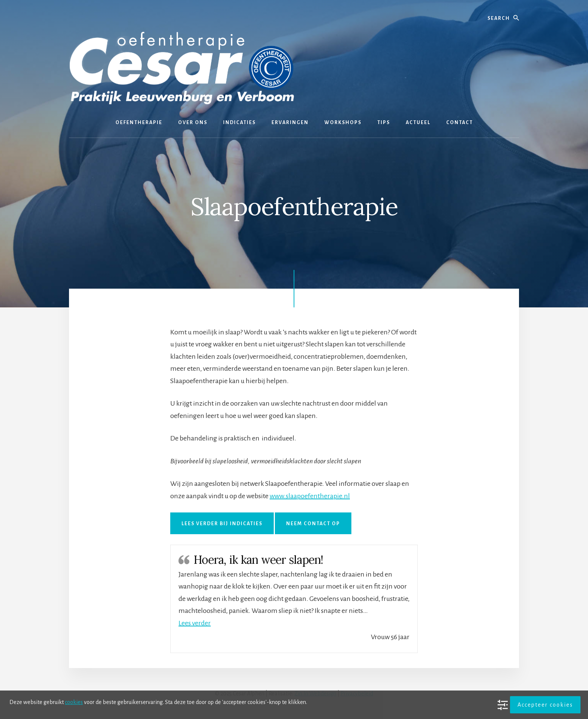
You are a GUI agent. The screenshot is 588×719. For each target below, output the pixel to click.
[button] (195, 623)
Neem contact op (313, 524)
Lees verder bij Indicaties (222, 524)
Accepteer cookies (545, 705)
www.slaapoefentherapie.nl (310, 496)
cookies (74, 702)
